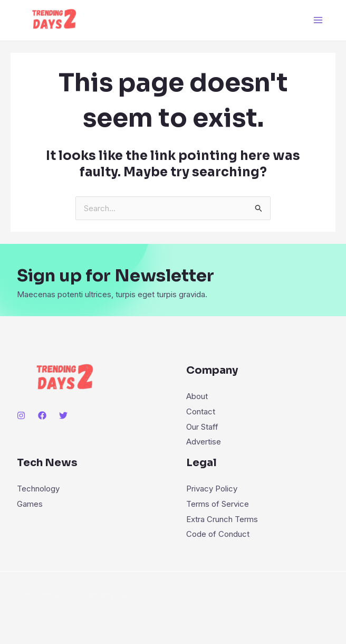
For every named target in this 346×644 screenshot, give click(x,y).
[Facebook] (42, 415)
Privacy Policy (212, 487)
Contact (201, 411)
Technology (38, 487)
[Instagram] (21, 415)
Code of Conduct (218, 531)
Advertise (204, 441)
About (197, 396)
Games (30, 502)
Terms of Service (218, 502)
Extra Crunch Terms (222, 516)
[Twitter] (63, 415)
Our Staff (202, 426)
